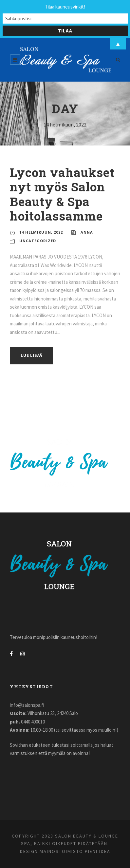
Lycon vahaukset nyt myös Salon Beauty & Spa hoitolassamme (62, 194)
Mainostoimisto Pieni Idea (75, 851)
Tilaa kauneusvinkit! (65, 7)
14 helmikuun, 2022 (41, 232)
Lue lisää (31, 355)
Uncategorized (38, 241)
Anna (87, 232)
